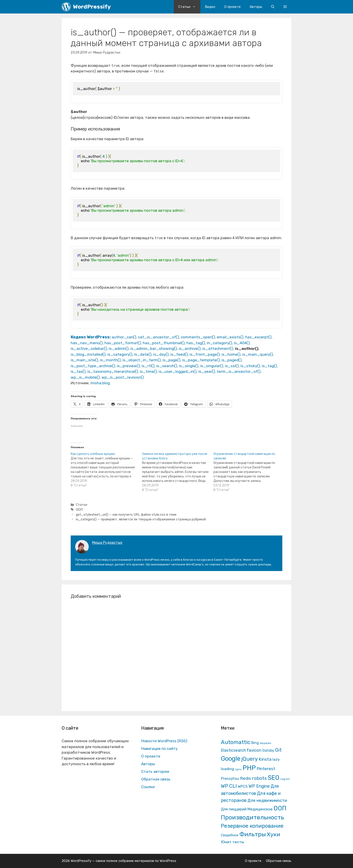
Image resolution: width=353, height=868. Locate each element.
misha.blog (100, 383)
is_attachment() (218, 349)
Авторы (256, 7)
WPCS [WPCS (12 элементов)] (243, 786)
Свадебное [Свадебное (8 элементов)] (230, 835)
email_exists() (230, 337)
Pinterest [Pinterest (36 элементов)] (266, 769)
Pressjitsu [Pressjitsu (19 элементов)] (230, 778)
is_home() (231, 354)
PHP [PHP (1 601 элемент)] (249, 768)
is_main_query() (258, 354)
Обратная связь (156, 779)
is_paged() (232, 360)
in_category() (219, 343)
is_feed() (179, 354)
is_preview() (128, 366)
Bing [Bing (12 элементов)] (255, 743)
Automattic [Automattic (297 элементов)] (236, 742)
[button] (285, 7)
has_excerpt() (258, 337)
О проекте (232, 7)
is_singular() (212, 366)
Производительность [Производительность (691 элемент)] (252, 817)
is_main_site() (84, 360)
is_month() (110, 360)
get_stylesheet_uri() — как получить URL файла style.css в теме (126, 515)
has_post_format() (123, 343)
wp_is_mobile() (85, 377)
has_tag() (196, 343)
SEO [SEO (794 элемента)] (274, 778)
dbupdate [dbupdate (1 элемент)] (266, 743)
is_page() (171, 360)
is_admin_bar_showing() (154, 349)
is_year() (207, 371)
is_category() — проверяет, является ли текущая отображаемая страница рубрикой (141, 519)
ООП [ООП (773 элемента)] (280, 808)
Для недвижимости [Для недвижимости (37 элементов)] (267, 800)
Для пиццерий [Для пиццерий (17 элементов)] (234, 809)
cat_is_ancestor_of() (158, 337)
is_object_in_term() (142, 360)
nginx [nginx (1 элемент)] (238, 769)
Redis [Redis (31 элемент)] (246, 778)
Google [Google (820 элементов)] (231, 759)
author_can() (124, 337)
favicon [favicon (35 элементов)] (254, 750)
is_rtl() (148, 366)
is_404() (242, 343)
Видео (210, 7)
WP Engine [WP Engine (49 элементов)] (259, 786)
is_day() (161, 354)
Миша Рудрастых (107, 543)
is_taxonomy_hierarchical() (113, 371)
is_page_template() (201, 360)
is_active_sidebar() (89, 349)
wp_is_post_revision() (123, 377)
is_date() (143, 354)
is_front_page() (205, 354)
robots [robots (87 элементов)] (259, 778)
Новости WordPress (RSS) (164, 741)
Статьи (189, 7)
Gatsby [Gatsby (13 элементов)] (268, 750)
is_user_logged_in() (178, 371)
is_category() (120, 354)
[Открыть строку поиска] (273, 7)
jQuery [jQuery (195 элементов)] (250, 759)
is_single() (189, 366)
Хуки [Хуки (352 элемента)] (273, 834)
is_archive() (190, 349)
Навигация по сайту (159, 749)
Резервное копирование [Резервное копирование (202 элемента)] (252, 826)
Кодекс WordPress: (91, 337)
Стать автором (155, 771)
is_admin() (119, 349)
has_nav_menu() (87, 343)
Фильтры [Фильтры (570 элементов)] (253, 834)
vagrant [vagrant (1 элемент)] (285, 779)
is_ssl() (232, 366)
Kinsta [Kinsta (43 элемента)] (265, 759)
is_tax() (78, 371)
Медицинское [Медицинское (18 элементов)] (260, 809)
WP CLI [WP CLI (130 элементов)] (229, 786)
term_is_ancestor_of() (239, 371)
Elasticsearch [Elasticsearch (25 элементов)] (233, 750)
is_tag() (269, 366)
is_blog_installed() (88, 354)
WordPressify (92, 7)
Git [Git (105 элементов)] (278, 750)
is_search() (167, 366)
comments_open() (198, 337)
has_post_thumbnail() (164, 343)
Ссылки (148, 787)
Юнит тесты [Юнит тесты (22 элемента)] (232, 842)
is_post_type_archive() (93, 366)
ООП (79, 510)
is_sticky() (250, 366)
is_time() (148, 371)
